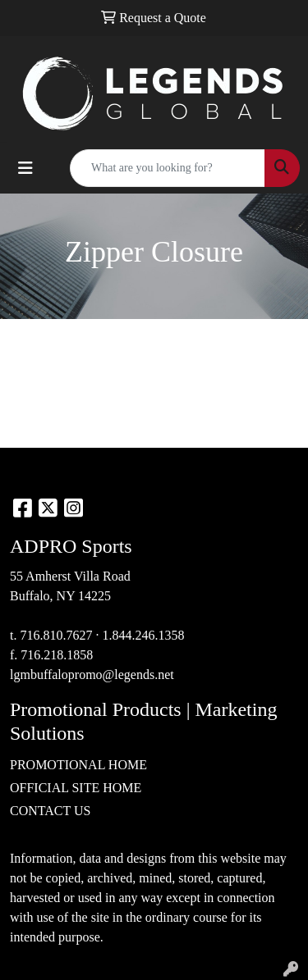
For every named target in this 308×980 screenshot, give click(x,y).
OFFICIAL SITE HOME (76, 788)
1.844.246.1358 (143, 635)
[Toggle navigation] (25, 168)
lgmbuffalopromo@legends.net (92, 675)
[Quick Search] (168, 168)
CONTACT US (50, 811)
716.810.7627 (56, 635)
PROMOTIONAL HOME (78, 765)
